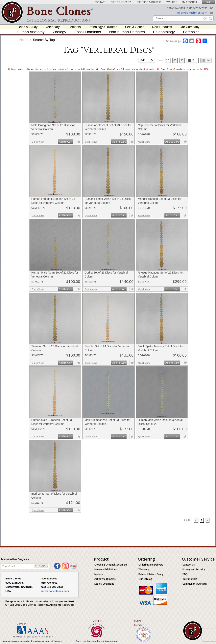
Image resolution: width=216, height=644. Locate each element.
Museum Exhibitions (106, 569)
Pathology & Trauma (103, 27)
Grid (192, 60)
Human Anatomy (31, 32)
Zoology (60, 32)
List (206, 60)
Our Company (190, 27)
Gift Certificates (121, 2)
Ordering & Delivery (149, 2)
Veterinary (53, 27)
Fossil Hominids (88, 32)
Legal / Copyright (104, 584)
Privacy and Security (194, 569)
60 (175, 60)
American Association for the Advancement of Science (33, 641)
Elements (74, 27)
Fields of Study (27, 27)
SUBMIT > (41, 566)
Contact (100, 2)
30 (168, 60)
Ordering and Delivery (151, 565)
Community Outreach (195, 584)
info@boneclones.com (192, 13)
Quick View (38, 142)
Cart (209, 2)
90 (182, 60)
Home (24, 40)
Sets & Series (135, 27)
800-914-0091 (176, 8)
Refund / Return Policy (151, 574)
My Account (190, 2)
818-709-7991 (198, 8)
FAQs (185, 574)
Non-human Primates (127, 32)
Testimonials (190, 579)
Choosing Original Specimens (111, 565)
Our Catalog (145, 579)
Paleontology (164, 32)
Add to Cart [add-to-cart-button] (66, 142)
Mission (99, 574)
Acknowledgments (105, 579)
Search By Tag (44, 40)
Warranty (144, 569)
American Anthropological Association (97, 641)
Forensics (191, 32)
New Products (162, 27)
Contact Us (189, 565)
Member (21, 624)
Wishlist (172, 2)
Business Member (139, 623)
